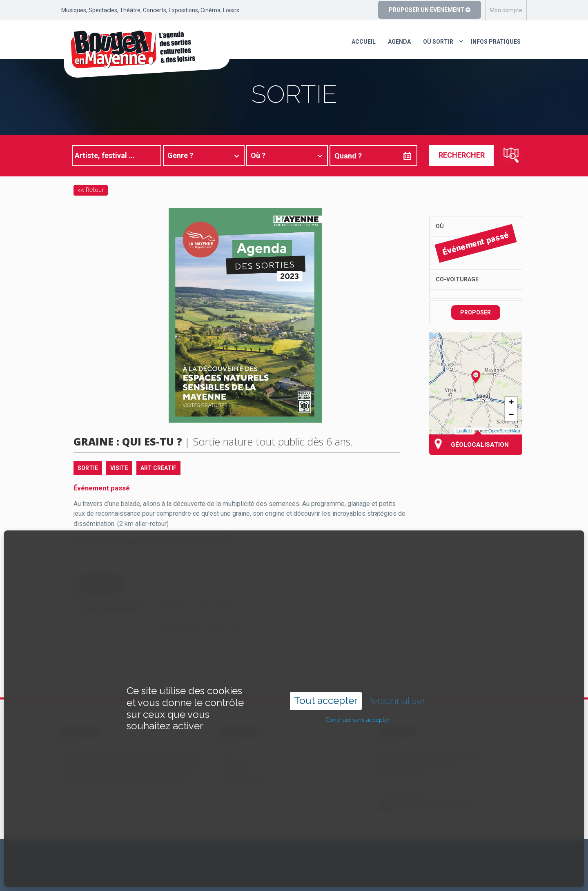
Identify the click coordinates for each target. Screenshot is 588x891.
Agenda (399, 42)
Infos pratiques (496, 42)
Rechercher (462, 155)
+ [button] (511, 403)
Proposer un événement (430, 10)
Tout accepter (326, 673)
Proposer (476, 312)
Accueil (364, 42)
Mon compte (506, 10)
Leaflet (463, 431)
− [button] (511, 415)
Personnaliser (396, 673)
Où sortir (438, 42)
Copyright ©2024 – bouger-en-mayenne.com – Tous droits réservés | (150, 863)
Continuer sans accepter (357, 692)
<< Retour (91, 190)
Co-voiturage (457, 279)
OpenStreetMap (504, 431)
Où (440, 226)
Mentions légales (263, 863)
